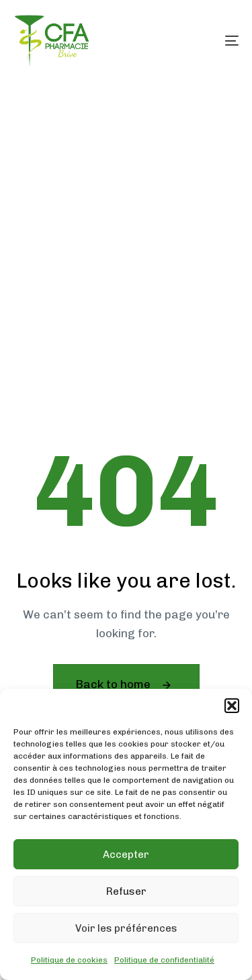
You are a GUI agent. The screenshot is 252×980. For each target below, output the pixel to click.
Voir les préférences (126, 928)
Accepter (126, 855)
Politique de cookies (69, 960)
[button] (232, 706)
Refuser (126, 891)
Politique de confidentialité (164, 960)
